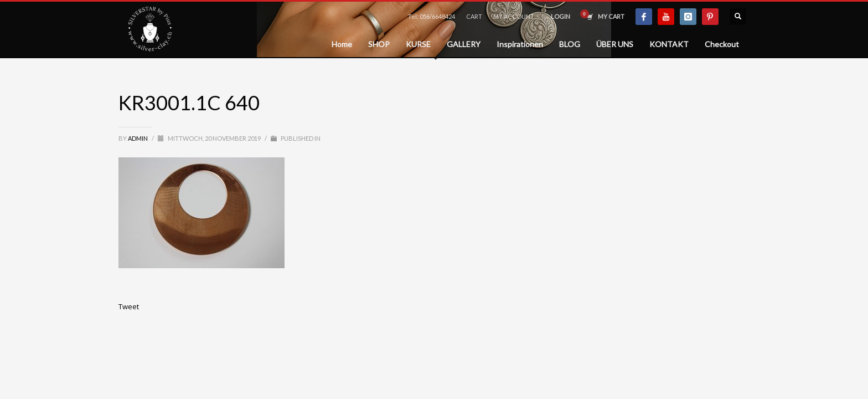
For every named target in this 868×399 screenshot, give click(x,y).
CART (474, 16)
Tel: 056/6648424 (432, 16)
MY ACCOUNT (514, 16)
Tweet (129, 306)
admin (138, 138)
